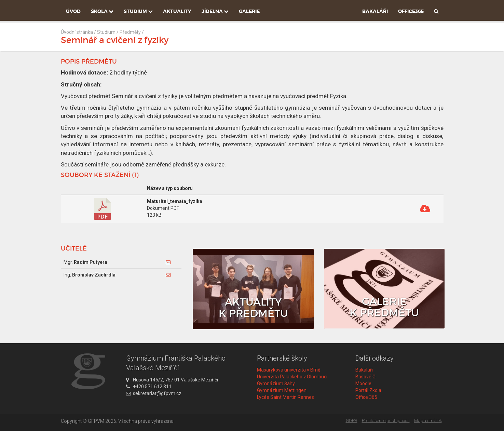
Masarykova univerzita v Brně (289, 370)
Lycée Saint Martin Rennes (285, 397)
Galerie (249, 11)
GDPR (352, 421)
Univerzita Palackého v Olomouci (292, 377)
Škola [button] (102, 11)
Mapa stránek (428, 421)
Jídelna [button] (215, 11)
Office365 (411, 11)
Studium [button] (138, 11)
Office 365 (366, 397)
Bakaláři (375, 11)
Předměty (130, 32)
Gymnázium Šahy (276, 383)
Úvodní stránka (77, 32)
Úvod (73, 11)
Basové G (365, 377)
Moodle (363, 383)
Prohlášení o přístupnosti (386, 421)
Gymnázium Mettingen (282, 390)
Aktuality (177, 11)
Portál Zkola (368, 390)
